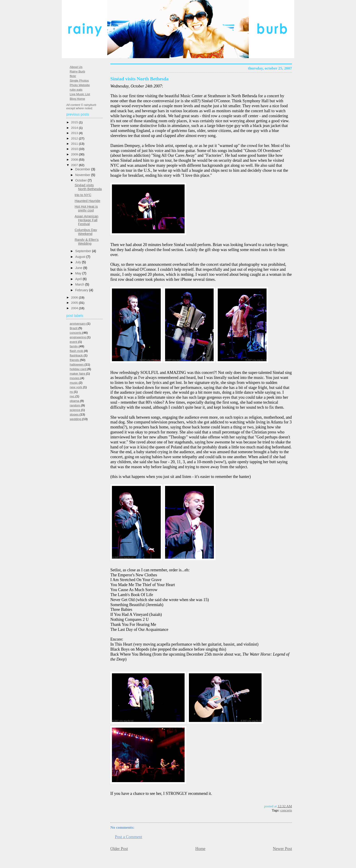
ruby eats (76, 90)
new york (76, 387)
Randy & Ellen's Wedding (87, 241)
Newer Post (282, 849)
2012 (75, 138)
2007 (75, 165)
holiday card (78, 369)
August (81, 257)
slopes (75, 414)
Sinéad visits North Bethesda (139, 79)
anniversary (78, 324)
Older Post (119, 849)
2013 (75, 133)
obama (75, 401)
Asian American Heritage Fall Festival (87, 220)
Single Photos (79, 81)
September (84, 251)
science (75, 410)
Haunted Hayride (88, 201)
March (80, 284)
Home (200, 849)
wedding (76, 419)
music (74, 383)
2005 (75, 303)
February (82, 290)
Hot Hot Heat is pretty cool (86, 208)
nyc (73, 396)
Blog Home (77, 99)
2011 (75, 144)
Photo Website (80, 85)
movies (75, 378)
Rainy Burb (77, 71)
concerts (286, 810)
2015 (75, 122)
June (79, 268)
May (79, 273)
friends (75, 360)
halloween (77, 364)
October (81, 180)
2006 (75, 297)
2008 (75, 160)
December (83, 169)
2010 (75, 149)
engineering (78, 337)
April (79, 279)
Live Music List (80, 94)
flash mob (77, 351)
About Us (76, 67)
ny (72, 392)
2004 (75, 308)
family (74, 346)
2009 (75, 154)
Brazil (74, 328)
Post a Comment (129, 837)
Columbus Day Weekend (86, 232)
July (78, 262)
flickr (73, 76)
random (75, 405)
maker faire (78, 374)
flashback (77, 355)
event (74, 342)
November (83, 175)
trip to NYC (83, 195)
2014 (75, 128)
